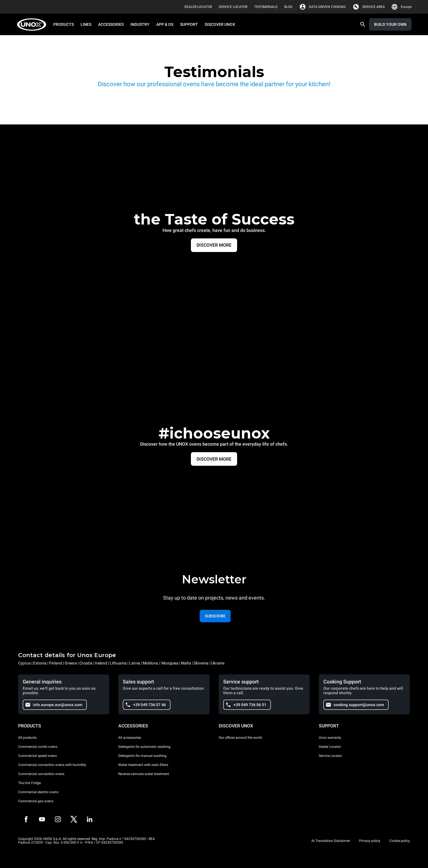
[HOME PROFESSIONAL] (33, 25)
